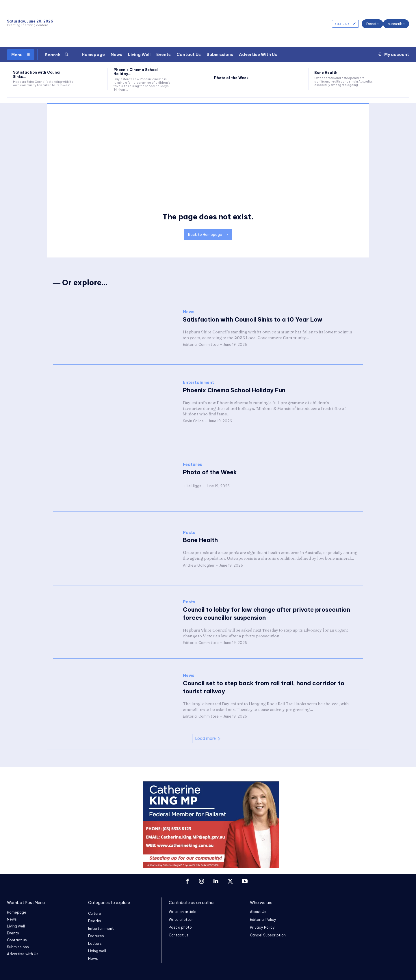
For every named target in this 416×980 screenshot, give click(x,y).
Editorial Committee (201, 344)
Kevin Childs (193, 421)
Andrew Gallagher (199, 565)
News (189, 312)
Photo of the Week (231, 78)
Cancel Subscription (268, 935)
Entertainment (198, 382)
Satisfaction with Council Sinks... (37, 74)
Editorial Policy (263, 920)
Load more (208, 739)
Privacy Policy (262, 927)
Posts (189, 532)
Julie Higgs (192, 486)
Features (193, 465)
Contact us (179, 935)
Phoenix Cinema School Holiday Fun (234, 390)
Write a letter (181, 920)
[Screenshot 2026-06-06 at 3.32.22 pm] (211, 867)
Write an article (183, 912)
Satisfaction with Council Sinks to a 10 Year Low (253, 319)
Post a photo (180, 927)
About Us (258, 912)
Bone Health (326, 73)
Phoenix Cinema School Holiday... (136, 72)
